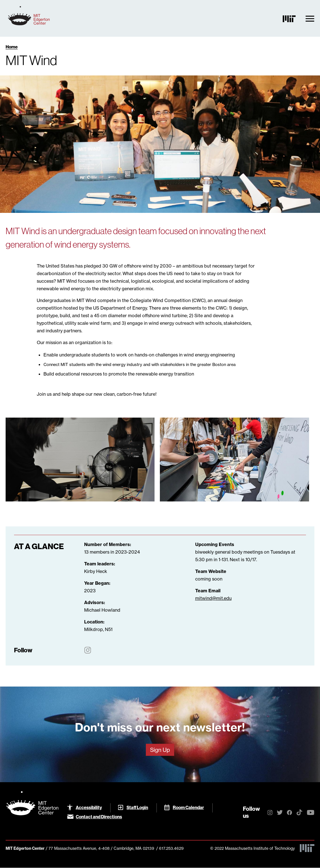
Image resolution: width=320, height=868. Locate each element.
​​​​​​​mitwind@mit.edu (213, 598)
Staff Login (137, 807)
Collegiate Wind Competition (160, 300)
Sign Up (160, 750)
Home (12, 47)
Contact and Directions (99, 817)
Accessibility (89, 807)
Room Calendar (188, 807)
